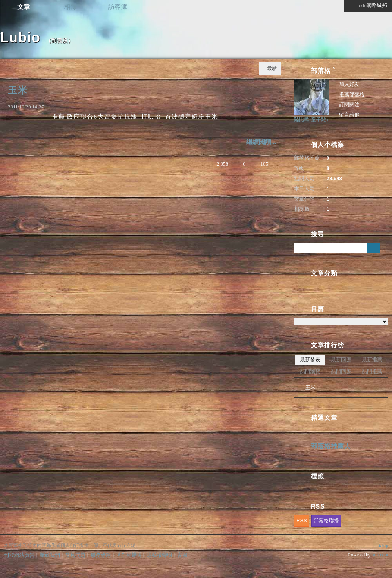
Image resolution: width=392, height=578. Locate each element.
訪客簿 (118, 7)
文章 (24, 7)
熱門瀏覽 (310, 371)
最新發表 (310, 360)
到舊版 (60, 41)
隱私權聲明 (159, 555)
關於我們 (50, 555)
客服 (182, 555)
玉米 (18, 90)
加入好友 (349, 84)
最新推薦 (372, 360)
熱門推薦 (372, 371)
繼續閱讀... (261, 142)
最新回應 (341, 360)
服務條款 (101, 555)
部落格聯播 (326, 521)
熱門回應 (341, 371)
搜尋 (373, 248)
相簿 (71, 7)
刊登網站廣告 (19, 555)
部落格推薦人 (331, 446)
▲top (383, 545)
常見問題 (75, 555)
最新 (272, 68)
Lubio (20, 37)
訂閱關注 (349, 105)
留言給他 (349, 115)
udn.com (380, 555)
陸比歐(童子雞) (311, 119)
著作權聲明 (129, 555)
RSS (302, 521)
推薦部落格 (352, 94)
